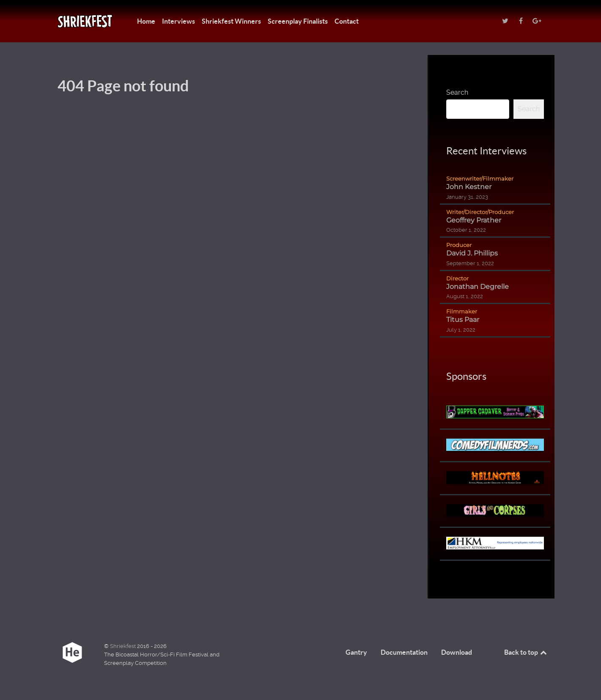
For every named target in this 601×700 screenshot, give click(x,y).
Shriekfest (123, 646)
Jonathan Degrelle (478, 287)
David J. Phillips (472, 253)
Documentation (404, 652)
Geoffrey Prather (474, 220)
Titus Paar (463, 320)
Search (457, 92)
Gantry (356, 652)
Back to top (526, 652)
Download (457, 652)
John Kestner (469, 187)
